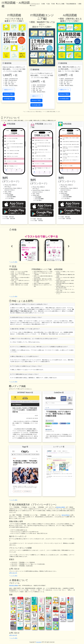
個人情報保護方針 (71, 4)
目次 (48, 4)
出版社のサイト (9, 90)
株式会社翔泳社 (66, 515)
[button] (14, 246)
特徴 (43, 4)
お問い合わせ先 (13, 573)
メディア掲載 (60, 4)
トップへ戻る (13, 262)
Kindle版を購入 (9, 99)
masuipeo (39, 642)
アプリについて (35, 4)
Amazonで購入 (9, 94)
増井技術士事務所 (61, 507)
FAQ (53, 4)
